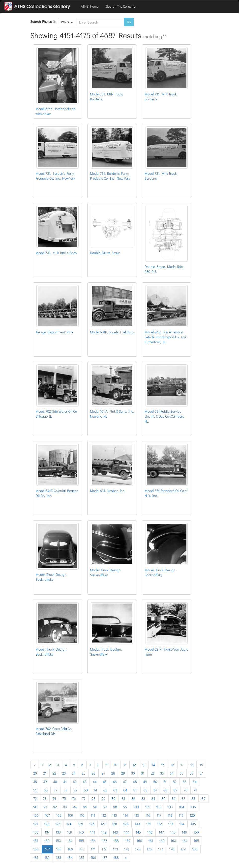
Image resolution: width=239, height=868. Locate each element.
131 (148, 824)
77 (84, 798)
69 (176, 790)
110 (82, 815)
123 (58, 824)
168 (59, 849)
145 (138, 832)
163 (173, 841)
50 (155, 782)
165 (196, 841)
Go (129, 22)
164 (185, 841)
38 (35, 782)
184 (70, 857)
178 (172, 849)
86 (174, 798)
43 (85, 782)
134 (182, 824)
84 (153, 798)
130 (137, 824)
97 (105, 807)
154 (70, 841)
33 (162, 773)
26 (94, 773)
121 (36, 824)
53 (185, 782)
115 (137, 815)
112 (104, 815)
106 (36, 815)
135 (193, 824)
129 (126, 824)
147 (161, 832)
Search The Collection (122, 6)
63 (115, 790)
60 (86, 790)
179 (183, 849)
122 (47, 824)
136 (36, 832)
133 (171, 824)
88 (193, 798)
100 (136, 807)
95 (85, 807)
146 (150, 832)
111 (93, 815)
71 (195, 790)
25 (84, 773)
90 (35, 807)
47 (125, 782)
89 (204, 798)
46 (115, 782)
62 (105, 790)
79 (104, 798)
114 (125, 815)
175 (138, 849)
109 (70, 815)
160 (139, 841)
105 (193, 807)
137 (47, 832)
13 (144, 765)
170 (82, 849)
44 (95, 782)
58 (65, 790)
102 (159, 807)
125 (80, 824)
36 (192, 773)
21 (45, 773)
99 (125, 807)
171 (93, 849)
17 (182, 765)
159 (128, 841)
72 (35, 798)
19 (201, 765)
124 (69, 824)
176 (149, 849)
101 (147, 807)
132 (159, 824)
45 (105, 782)
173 (115, 849)
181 (36, 857)
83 (143, 798)
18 (192, 765)
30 (133, 773)
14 (153, 765)
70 (186, 790)
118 (170, 815)
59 (76, 790)
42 (75, 782)
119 (181, 815)
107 (47, 815)
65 (135, 790)
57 (55, 790)
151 (36, 841)
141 (92, 832)
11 (125, 765)
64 (125, 790)
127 (103, 824)
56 (45, 790)
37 (201, 773)
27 (103, 773)
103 (170, 807)
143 (115, 832)
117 (159, 815)
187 (105, 857)
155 (81, 841)
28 (113, 773)
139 (70, 832)
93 (65, 807)
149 (184, 832)
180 (195, 849)
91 (45, 807)
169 (70, 849)
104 (181, 807)
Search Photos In (44, 21)
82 (133, 798)
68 (165, 790)
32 (152, 773)
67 (155, 790)
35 (182, 773)
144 (127, 832)
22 (54, 773)
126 (92, 824)
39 (45, 782)
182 (47, 857)
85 (163, 798)
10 (116, 765)
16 (173, 765)
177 (160, 849)
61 (96, 790)
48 (135, 782)
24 (74, 773)
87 (183, 798)
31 (143, 773)
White (67, 22)
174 (126, 849)
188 (116, 857)
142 (104, 832)
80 (114, 798)
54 (195, 782)
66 (146, 790)
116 (148, 815)
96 (95, 807)
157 (105, 841)
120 (192, 815)
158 (116, 841)
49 (145, 782)
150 (196, 832)
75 (64, 798)
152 (47, 841)
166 (36, 849)
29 (123, 773)
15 (163, 765)
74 (54, 798)
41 (65, 782)
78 (94, 798)
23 (64, 773)
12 (134, 765)
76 (74, 798)
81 (123, 798)
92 (55, 807)
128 (114, 824)
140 (81, 832)
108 (59, 815)
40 (55, 782)
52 (175, 782)
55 (35, 790)
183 (58, 857)
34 (172, 773)
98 (115, 807)
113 (114, 815)
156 (93, 841)
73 (45, 798)
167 (47, 849)
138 (58, 832)
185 (82, 857)
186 (93, 857)
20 (35, 773)
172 (104, 849)
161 (151, 841)
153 (58, 841)
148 (173, 832)
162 (162, 841)
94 (75, 807)
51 (165, 782)
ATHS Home (90, 6)
